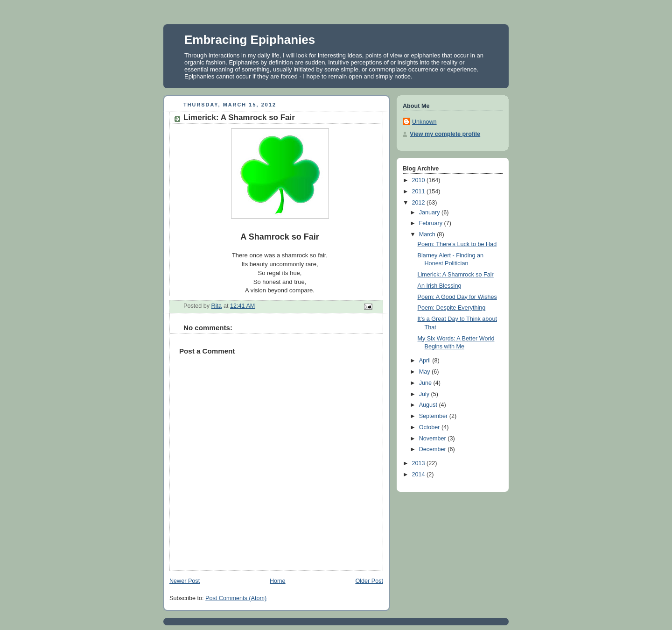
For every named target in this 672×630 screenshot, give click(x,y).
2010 (420, 180)
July (425, 394)
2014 (420, 474)
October (430, 427)
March (428, 234)
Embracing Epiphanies (250, 40)
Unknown (424, 122)
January (430, 212)
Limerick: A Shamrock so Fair (456, 275)
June (426, 383)
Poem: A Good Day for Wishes (457, 297)
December (434, 449)
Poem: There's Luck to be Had (457, 244)
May (425, 372)
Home (278, 581)
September (434, 416)
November (434, 439)
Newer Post (185, 581)
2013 (420, 463)
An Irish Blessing (440, 286)
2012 (420, 203)
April (426, 361)
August (429, 405)
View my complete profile (445, 134)
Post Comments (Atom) (236, 598)
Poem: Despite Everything (452, 308)
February (432, 223)
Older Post (369, 581)
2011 (420, 191)
